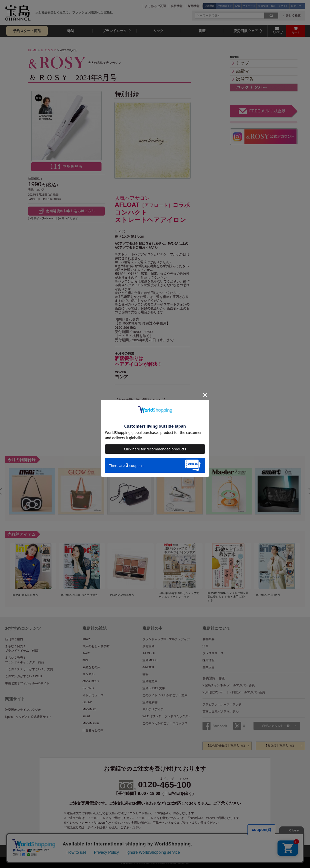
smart (86, 716)
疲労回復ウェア (246, 31)
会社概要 (208, 639)
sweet (86, 653)
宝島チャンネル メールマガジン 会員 (230, 685)
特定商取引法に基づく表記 (178, 851)
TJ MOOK (149, 653)
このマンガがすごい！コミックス (165, 723)
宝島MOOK (150, 660)
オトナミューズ (93, 695)
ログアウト (297, 6)
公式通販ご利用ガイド (98, 851)
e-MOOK (148, 667)
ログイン (283, 6)
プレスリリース (213, 653)
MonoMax (89, 709)
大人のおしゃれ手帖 (96, 646)
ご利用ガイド (225, 6)
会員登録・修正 (267, 6)
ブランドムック (114, 31)
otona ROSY (91, 681)
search (271, 16)
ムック (158, 31)
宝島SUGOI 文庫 (154, 688)
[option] (32, 491)
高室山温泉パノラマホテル (220, 712)
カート (296, 32)
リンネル (88, 674)
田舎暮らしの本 (93, 730)
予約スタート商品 (27, 31)
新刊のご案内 (14, 639)
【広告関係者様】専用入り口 (226, 746)
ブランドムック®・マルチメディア (166, 639)
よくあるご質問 (155, 6)
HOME (32, 50)
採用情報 (194, 6)
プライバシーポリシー (137, 851)
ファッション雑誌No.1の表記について (230, 851)
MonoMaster (91, 723)
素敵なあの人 (91, 667)
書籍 (202, 31)
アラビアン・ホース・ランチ (222, 705)
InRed (86, 639)
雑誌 (71, 31)
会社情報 (177, 6)
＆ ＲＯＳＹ (48, 50)
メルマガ (277, 32)
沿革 (205, 646)
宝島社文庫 (150, 681)
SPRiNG (88, 688)
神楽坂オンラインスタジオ (23, 710)
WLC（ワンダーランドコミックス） (167, 716)
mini (85, 660)
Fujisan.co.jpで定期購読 (66, 211)
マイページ (249, 6)
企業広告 (208, 667)
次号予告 (264, 79)
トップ (264, 63)
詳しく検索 (293, 16)
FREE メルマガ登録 (264, 111)
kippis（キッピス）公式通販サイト (28, 717)
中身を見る (66, 167)
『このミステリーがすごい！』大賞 (29, 669)
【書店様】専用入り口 (279, 746)
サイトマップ (65, 851)
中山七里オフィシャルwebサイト (27, 683)
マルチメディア (153, 709)
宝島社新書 (150, 702)
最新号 (264, 71)
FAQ (237, 6)
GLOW (87, 702)
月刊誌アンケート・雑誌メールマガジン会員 (235, 692)
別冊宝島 (148, 646)
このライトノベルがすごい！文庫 (165, 695)
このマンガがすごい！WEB (23, 676)
